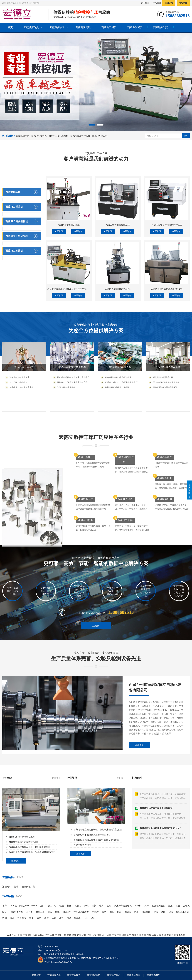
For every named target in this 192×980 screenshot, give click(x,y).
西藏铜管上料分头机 (80, 136)
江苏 (69, 935)
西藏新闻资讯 (83, 27)
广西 (119, 935)
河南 (99, 935)
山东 (94, 935)
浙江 (74, 935)
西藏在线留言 (135, 27)
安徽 (79, 935)
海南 (124, 935)
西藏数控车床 (23, 136)
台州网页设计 (112, 958)
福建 (84, 935)
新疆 (174, 935)
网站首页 (36, 975)
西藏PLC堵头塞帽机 (58, 136)
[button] (92, 125)
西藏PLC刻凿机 (100, 136)
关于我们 (145, 3)
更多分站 (181, 935)
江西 (89, 935)
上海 (64, 935)
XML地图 (183, 3)
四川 (134, 935)
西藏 (149, 935)
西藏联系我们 (161, 27)
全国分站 (169, 3)
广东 (114, 935)
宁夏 (169, 935)
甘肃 (159, 935)
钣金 (62, 906)
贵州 (139, 935)
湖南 (109, 935)
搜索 (186, 136)
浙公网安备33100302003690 (58, 962)
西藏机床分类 (31, 27)
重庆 (129, 935)
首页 (10, 27)
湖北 (104, 935)
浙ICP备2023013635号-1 (93, 958)
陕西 (154, 935)
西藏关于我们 (109, 27)
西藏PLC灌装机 (39, 136)
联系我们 (157, 3)
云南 (144, 935)
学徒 (61, 918)
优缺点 (128, 912)
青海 (164, 935)
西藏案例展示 (57, 27)
